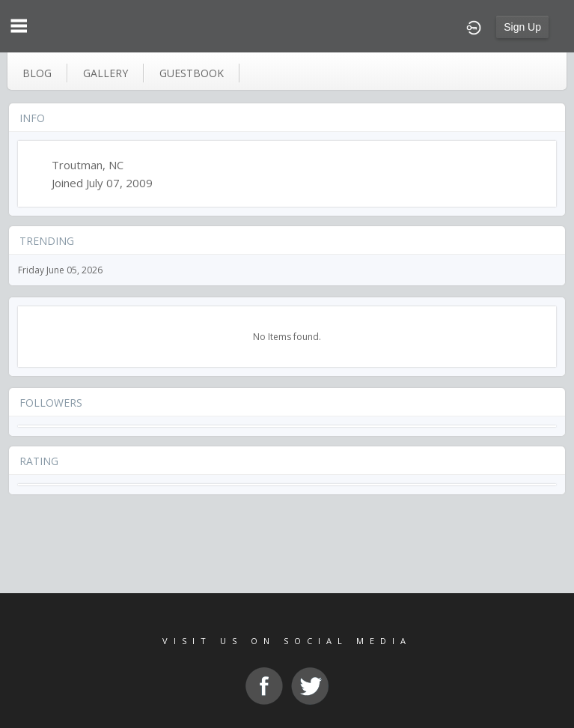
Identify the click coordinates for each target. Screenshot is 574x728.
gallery (106, 73)
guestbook (192, 73)
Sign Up (522, 27)
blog (37, 73)
